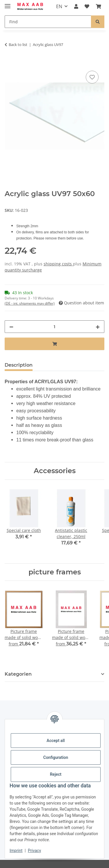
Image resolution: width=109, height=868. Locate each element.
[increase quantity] (98, 327)
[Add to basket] (9, 63)
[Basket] (99, 6)
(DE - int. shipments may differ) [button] (30, 303)
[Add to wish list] (92, 77)
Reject (56, 774)
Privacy (34, 851)
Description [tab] (19, 365)
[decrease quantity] (11, 327)
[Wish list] (87, 6)
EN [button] (59, 6)
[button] (76, 6)
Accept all (56, 741)
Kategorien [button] (18, 674)
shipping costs (58, 264)
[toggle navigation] (8, 4)
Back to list (18, 45)
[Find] (48, 22)
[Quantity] (54, 327)
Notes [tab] (49, 365)
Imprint (16, 851)
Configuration (56, 757)
